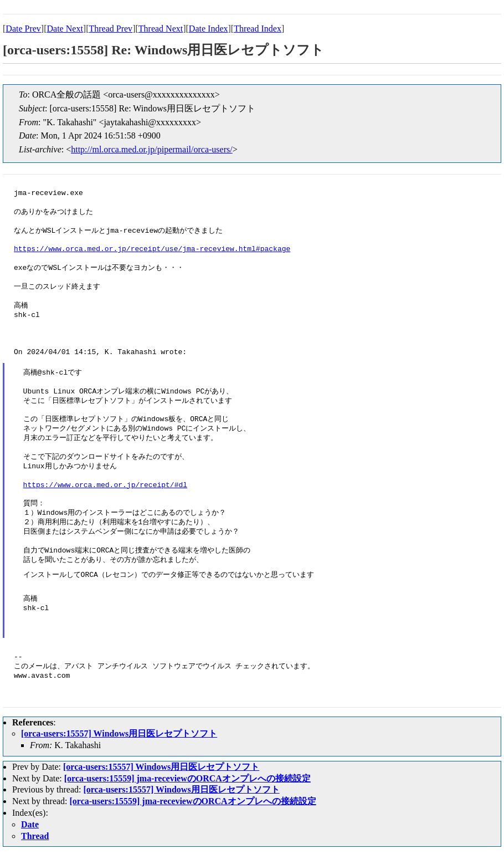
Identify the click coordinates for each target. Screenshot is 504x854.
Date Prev (23, 29)
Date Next (65, 29)
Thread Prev (110, 29)
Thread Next (161, 29)
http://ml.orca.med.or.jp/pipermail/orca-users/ (151, 149)
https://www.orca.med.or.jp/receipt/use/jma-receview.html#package (152, 249)
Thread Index (258, 29)
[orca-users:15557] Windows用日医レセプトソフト (119, 733)
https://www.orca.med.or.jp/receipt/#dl (105, 485)
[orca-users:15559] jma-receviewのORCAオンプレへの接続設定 (187, 778)
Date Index (209, 29)
